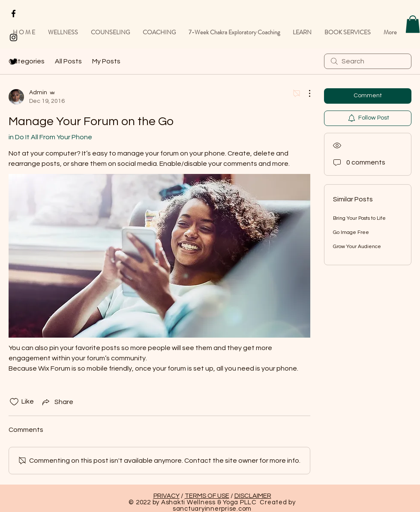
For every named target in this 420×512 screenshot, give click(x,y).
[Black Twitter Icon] (13, 61)
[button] (413, 24)
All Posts (68, 61)
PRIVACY (166, 496)
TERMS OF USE (207, 496)
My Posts (106, 61)
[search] (368, 61)
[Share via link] (57, 402)
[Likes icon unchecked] (14, 402)
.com (244, 509)
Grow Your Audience (357, 247)
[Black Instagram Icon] (13, 37)
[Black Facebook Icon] (13, 13)
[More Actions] (305, 93)
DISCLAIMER (253, 496)
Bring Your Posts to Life (359, 218)
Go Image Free (351, 232)
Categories (27, 61)
